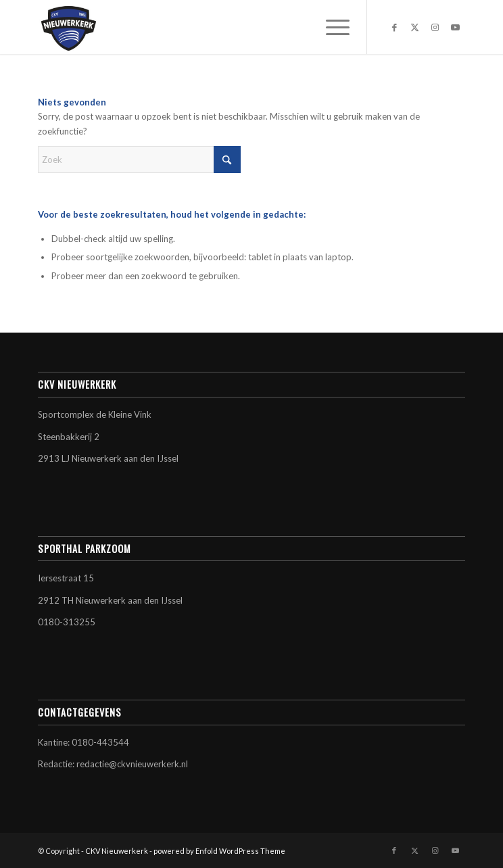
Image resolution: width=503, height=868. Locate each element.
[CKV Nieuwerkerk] (209, 27)
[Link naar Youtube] (455, 27)
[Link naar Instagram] (435, 27)
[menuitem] (331, 27)
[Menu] (331, 27)
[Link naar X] (414, 27)
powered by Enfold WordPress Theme (219, 851)
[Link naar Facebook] (394, 27)
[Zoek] (139, 160)
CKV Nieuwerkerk (117, 851)
